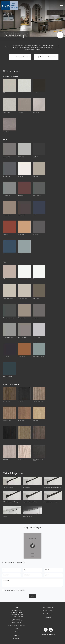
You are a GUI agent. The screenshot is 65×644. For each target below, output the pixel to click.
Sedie (17, 629)
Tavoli (17, 632)
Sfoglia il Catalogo (20, 57)
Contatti (48, 617)
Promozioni (17, 638)
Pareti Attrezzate (48, 614)
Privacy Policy (21, 590)
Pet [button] (4, 262)
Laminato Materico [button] (11, 76)
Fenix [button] (5, 140)
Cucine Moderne (48, 608)
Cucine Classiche (48, 611)
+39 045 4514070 (18, 616)
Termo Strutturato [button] (11, 384)
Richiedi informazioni (46, 57)
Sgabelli (17, 635)
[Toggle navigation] (61, 6)
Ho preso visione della (15, 590)
